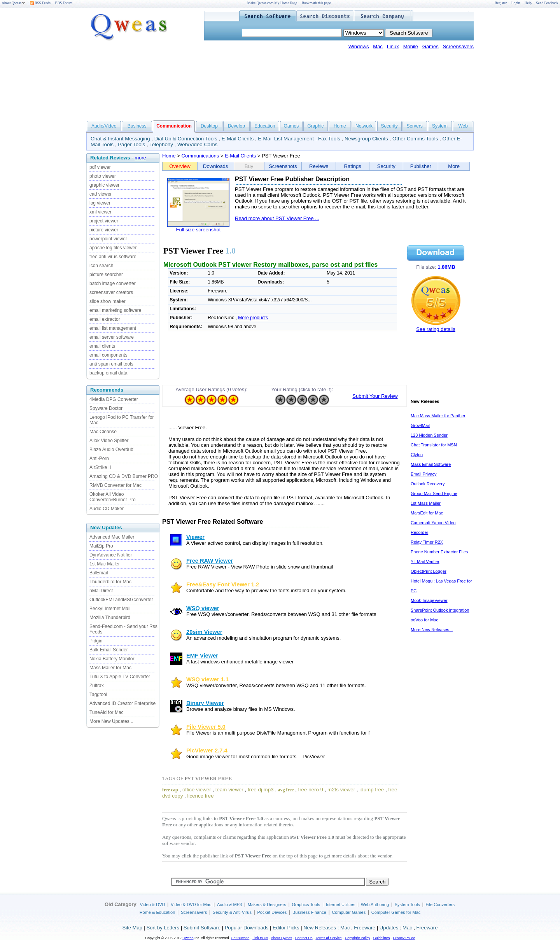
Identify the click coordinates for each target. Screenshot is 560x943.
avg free (286, 790)
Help (528, 3)
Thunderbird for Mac (110, 582)
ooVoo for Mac (424, 620)
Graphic (315, 126)
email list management (113, 328)
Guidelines (382, 938)
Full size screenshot (199, 230)
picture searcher (106, 275)
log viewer (100, 203)
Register (501, 3)
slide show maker (108, 301)
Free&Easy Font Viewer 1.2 (223, 584)
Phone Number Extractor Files (439, 552)
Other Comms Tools (415, 139)
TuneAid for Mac (107, 712)
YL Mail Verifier (425, 562)
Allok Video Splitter (109, 441)
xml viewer (101, 212)
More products (253, 318)
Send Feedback (547, 3)
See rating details (436, 329)
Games (430, 46)
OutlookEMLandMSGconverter (121, 600)
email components (108, 355)
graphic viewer (104, 185)
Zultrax (97, 686)
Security (389, 126)
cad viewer (101, 194)
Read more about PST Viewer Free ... (277, 218)
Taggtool (98, 695)
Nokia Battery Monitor (112, 659)
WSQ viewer (203, 608)
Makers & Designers (267, 905)
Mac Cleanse (103, 432)
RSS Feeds (40, 3)
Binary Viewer (205, 703)
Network (364, 126)
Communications (200, 156)
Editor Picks (286, 928)
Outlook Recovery (428, 484)
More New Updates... (111, 721)
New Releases (320, 928)
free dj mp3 (261, 790)
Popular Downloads (247, 928)
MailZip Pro (101, 546)
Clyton (417, 455)
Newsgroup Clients (366, 139)
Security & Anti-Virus (232, 912)
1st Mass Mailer (426, 503)
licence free (200, 796)
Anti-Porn (99, 458)
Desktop (209, 126)
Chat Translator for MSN (434, 445)
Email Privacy (424, 474)
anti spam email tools (111, 364)
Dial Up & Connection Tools (186, 139)
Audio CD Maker (107, 509)
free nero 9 (310, 790)
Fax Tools (329, 139)
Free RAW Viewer (210, 561)
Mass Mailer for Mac (110, 668)
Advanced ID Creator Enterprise (122, 703)
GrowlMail (420, 425)
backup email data (108, 373)
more (140, 158)
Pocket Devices (272, 912)
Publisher (421, 166)
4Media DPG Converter (114, 399)
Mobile (411, 46)
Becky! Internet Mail (110, 609)
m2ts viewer (341, 790)
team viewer (229, 790)
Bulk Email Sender (109, 650)
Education (265, 126)
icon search (101, 266)
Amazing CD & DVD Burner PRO (124, 476)
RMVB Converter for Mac (115, 485)
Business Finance (309, 912)
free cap (170, 790)
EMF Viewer (202, 656)
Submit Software (202, 928)
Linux (393, 46)
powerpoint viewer (108, 239)
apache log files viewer (113, 248)
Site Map (132, 928)
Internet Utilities (341, 905)
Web (463, 126)
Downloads (215, 166)
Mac (378, 46)
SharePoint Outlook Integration (440, 610)
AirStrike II (100, 467)
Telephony (161, 144)
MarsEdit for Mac (427, 513)
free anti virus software (113, 257)
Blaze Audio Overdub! (112, 450)
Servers (414, 126)
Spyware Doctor (106, 408)
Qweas (188, 938)
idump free (372, 790)
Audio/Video (104, 126)
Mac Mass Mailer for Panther (438, 416)
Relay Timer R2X (427, 542)
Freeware (365, 928)
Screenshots (283, 166)
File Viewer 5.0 (206, 727)
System (440, 126)
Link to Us (260, 938)
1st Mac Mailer (105, 564)
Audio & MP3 (229, 905)
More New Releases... (432, 630)
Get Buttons (240, 938)
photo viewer (103, 176)
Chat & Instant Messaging (120, 139)
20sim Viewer (204, 632)
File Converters (440, 905)
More (454, 166)
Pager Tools (131, 144)
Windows (359, 46)
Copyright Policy (358, 938)
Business (137, 126)
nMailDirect (101, 591)
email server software (112, 337)
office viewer (197, 790)
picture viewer (104, 230)
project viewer (104, 221)
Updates (389, 928)
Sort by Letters (163, 928)
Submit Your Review (375, 396)
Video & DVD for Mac (191, 905)
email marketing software (115, 310)
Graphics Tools (306, 905)
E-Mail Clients (238, 139)
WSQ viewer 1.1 (207, 679)
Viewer (195, 537)
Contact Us (304, 938)
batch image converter (113, 283)
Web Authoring (375, 905)
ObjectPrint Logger (429, 571)
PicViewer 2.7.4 (207, 751)
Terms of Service (328, 938)
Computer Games (349, 912)
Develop (236, 126)
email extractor (105, 319)
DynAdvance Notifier (111, 555)
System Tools (407, 905)
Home (340, 126)
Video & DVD (153, 905)
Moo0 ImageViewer (429, 600)
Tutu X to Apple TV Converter (120, 677)
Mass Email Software (431, 464)
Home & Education (157, 912)
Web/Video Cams (197, 144)
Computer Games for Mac (396, 912)
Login (516, 3)
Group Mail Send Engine (434, 493)
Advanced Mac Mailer (112, 537)
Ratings (353, 166)
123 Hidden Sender (429, 435)
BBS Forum (64, 3)
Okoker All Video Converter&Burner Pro (113, 497)
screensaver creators (111, 292)
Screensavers (458, 46)
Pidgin (96, 641)
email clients (102, 346)
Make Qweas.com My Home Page (272, 3)
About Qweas (13, 3)
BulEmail (99, 573)
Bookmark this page (316, 3)
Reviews (319, 166)
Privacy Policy (404, 938)
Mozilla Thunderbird (110, 618)
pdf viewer (100, 167)
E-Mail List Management (286, 139)
